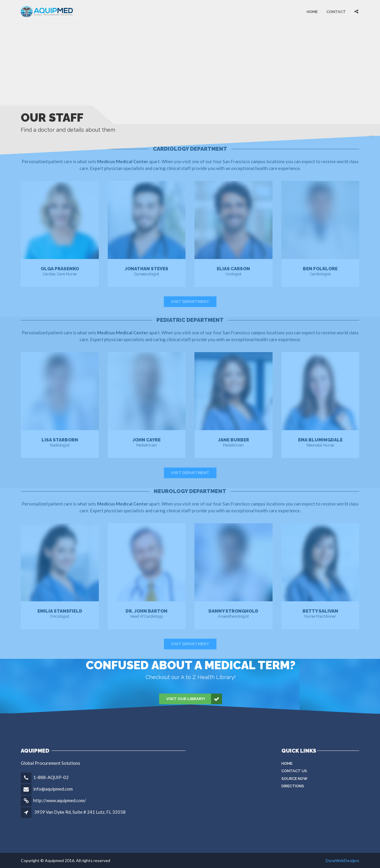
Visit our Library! (194, 699)
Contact (336, 11)
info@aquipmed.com (53, 789)
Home (312, 11)
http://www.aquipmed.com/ (60, 800)
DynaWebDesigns (342, 860)
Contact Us (294, 771)
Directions (293, 786)
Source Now (294, 779)
